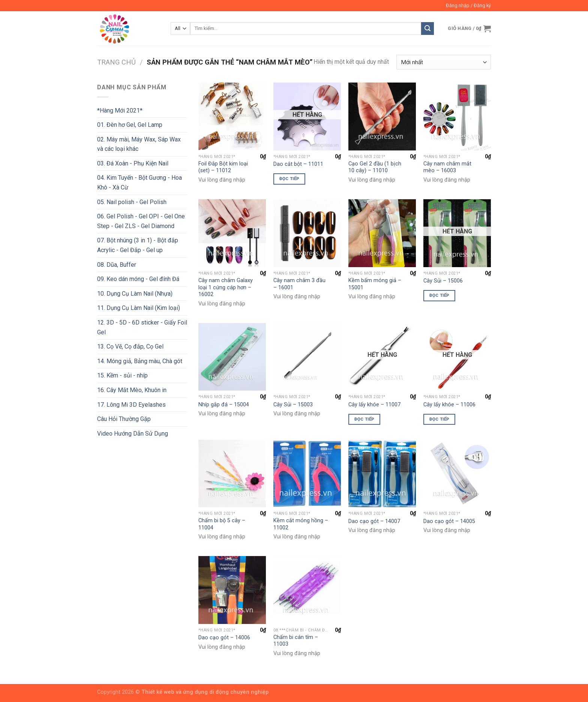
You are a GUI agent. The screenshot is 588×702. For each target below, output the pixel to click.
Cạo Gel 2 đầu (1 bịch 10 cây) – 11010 (375, 167)
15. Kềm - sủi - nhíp (122, 375)
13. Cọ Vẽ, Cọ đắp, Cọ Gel (130, 346)
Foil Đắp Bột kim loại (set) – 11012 (223, 167)
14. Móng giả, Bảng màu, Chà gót (140, 361)
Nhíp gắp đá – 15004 (224, 405)
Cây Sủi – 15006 (443, 281)
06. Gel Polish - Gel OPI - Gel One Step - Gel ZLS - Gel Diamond (141, 221)
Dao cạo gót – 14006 (224, 638)
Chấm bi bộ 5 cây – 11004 (222, 524)
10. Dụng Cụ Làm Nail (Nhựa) (135, 294)
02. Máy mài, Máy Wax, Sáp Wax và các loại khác (139, 144)
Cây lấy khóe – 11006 (449, 405)
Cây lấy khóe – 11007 (374, 405)
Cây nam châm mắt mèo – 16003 (447, 167)
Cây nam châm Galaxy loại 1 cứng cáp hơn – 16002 (226, 287)
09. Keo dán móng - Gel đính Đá (138, 279)
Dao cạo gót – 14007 (374, 521)
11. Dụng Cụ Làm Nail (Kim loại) (139, 308)
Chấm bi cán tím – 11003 (296, 641)
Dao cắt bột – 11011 (298, 164)
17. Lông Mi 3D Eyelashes (131, 405)
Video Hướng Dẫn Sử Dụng (133, 434)
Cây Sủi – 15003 (293, 405)
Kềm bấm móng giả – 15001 (375, 284)
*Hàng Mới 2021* (120, 110)
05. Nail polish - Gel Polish (132, 202)
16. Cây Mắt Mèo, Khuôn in (132, 390)
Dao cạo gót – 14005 (449, 521)
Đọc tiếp (289, 179)
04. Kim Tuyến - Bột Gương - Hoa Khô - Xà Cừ (139, 183)
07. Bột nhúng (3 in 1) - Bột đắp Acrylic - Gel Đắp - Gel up (138, 245)
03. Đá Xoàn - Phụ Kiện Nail (133, 163)
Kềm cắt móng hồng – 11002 (301, 524)
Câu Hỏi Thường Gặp (124, 419)
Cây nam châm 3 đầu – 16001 (299, 284)
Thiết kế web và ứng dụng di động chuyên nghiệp (205, 692)
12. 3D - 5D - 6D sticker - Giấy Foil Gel (142, 327)
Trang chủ (116, 62)
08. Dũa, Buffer (117, 265)
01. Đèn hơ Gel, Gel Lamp (130, 125)
